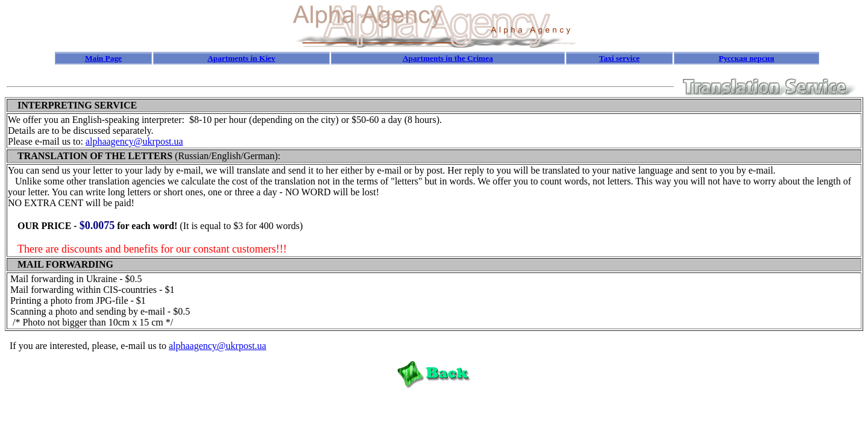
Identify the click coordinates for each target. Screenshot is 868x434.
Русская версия (746, 58)
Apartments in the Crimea (448, 58)
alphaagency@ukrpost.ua (134, 141)
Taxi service (619, 58)
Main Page (103, 58)
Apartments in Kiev (241, 58)
